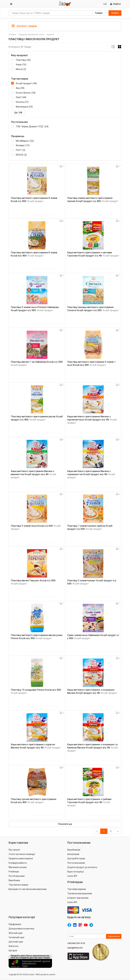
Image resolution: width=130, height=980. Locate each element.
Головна (12, 35)
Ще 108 (18, 113)
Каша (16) (21, 65)
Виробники (14, 880)
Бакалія (50, 35)
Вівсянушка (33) (24, 107)
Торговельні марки (18, 885)
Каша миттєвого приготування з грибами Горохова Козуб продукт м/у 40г (89, 802)
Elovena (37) (22, 102)
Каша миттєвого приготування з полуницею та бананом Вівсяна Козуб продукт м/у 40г (92, 748)
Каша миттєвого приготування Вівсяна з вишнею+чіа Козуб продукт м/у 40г (34, 474)
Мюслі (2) (21, 69)
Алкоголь (14, 946)
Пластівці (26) (23, 60)
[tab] (65, 26)
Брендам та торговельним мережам (28, 889)
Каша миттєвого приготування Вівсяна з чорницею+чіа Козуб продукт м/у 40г (91, 474)
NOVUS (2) (21, 155)
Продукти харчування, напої (31, 35)
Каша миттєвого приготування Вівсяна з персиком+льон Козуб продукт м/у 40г (92, 420)
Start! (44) (21, 97)
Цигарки (13, 950)
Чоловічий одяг (17, 937)
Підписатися (114, 936)
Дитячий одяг (16, 942)
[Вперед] (118, 831)
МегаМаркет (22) (25, 141)
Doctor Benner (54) (26, 93)
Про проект (14, 850)
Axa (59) (20, 88)
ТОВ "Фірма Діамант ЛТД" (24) (32, 127)
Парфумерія (15, 924)
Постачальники (17, 876)
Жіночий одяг (16, 933)
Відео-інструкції (76, 872)
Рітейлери (14, 872)
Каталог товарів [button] (24, 26)
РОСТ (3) (21, 150)
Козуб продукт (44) (26, 83)
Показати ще (65, 824)
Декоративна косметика (21, 929)
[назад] (97, 831)
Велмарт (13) (23, 145)
